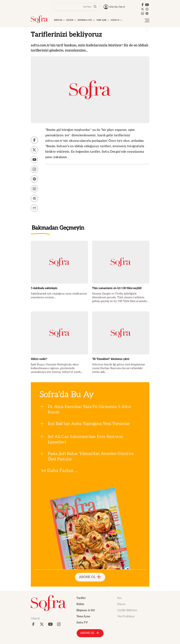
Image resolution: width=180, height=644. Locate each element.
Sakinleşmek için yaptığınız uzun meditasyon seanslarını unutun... (59, 296)
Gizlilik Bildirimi (127, 610)
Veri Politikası (126, 616)
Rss (119, 598)
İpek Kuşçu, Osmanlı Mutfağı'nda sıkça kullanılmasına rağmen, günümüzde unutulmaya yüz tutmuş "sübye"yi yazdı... (57, 368)
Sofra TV (82, 623)
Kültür (80, 604)
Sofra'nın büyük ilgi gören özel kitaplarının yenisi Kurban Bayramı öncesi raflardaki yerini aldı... (119, 368)
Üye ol (122, 7)
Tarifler (81, 598)
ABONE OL (90, 577)
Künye (122, 604)
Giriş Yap (113, 7)
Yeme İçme (83, 616)
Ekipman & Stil (86, 610)
